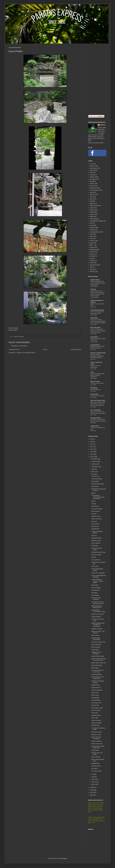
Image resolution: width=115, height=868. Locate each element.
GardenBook (94, 337)
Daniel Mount (95, 650)
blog (91, 181)
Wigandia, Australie (97, 629)
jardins (16, 336)
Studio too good (96, 710)
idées (91, 208)
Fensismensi (95, 486)
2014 (92, 447)
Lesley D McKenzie (97, 690)
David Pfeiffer (13, 330)
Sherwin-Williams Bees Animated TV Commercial (98, 625)
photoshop (93, 250)
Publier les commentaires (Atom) (26, 353)
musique (92, 230)
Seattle (92, 263)
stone (91, 267)
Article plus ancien (76, 350)
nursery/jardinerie (95, 232)
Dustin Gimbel (95, 524)
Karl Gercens (95, 506)
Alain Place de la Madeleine (96, 599)
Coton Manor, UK (96, 703)
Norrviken (94, 514)
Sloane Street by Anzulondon (96, 738)
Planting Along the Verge (98, 552)
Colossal (93, 289)
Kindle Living (95, 693)
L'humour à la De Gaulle (97, 383)
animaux (92, 166)
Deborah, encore (96, 735)
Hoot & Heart (95, 695)
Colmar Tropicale (96, 720)
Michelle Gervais (96, 541)
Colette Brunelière (97, 674)
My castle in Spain (97, 732)
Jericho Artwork (96, 757)
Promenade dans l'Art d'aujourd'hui (98, 678)
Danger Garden (95, 280)
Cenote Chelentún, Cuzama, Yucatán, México (97, 581)
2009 (92, 787)
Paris (91, 239)
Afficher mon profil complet (96, 143)
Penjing (94, 557)
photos (92, 247)
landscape (21, 336)
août (93, 469)
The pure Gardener (97, 509)
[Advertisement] (97, 79)
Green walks (95, 718)
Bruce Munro (95, 526)
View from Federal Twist (98, 401)
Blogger (65, 858)
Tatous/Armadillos (96, 723)
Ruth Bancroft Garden (98, 484)
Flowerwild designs (97, 665)
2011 (92, 454)
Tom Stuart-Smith (96, 771)
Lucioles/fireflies (96, 700)
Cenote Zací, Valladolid (98, 573)
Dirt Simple (94, 388)
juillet (93, 472)
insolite (92, 212)
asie (91, 173)
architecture (93, 168)
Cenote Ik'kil (95, 566)
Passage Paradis (95, 418)
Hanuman (94, 521)
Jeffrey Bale (94, 318)
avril (93, 777)
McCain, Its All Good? (98, 614)
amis (91, 164)
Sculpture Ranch (96, 715)
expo (91, 192)
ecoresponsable (94, 190)
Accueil (45, 350)
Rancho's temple (96, 555)
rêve (91, 258)
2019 (92, 439)
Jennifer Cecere (96, 516)
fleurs (91, 199)
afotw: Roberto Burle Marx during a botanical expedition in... (97, 375)
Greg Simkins (95, 750)
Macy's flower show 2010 (99, 663)
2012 (92, 452)
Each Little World (96, 645)
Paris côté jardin (95, 328)
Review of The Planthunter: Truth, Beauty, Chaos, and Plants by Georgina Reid (98, 404)
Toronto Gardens (96, 588)
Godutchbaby (95, 698)
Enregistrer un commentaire (19, 346)
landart (92, 217)
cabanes (92, 184)
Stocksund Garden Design (97, 549)
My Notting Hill (95, 590)
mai (93, 774)
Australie (92, 175)
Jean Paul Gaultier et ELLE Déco (97, 671)
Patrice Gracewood (97, 744)
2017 (92, 444)
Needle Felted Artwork (98, 656)
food (91, 201)
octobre (94, 464)
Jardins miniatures (97, 519)
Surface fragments (97, 741)
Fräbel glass (95, 546)
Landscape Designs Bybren (97, 532)
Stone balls (95, 713)
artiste (92, 170)
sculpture (92, 261)
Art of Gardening (95, 410)
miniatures (93, 228)
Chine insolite (95, 635)
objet (91, 234)
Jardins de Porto (96, 688)
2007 (92, 793)
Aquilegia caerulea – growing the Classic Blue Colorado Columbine (97, 356)
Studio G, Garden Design (98, 353)
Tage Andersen (96, 511)
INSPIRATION (95, 529)
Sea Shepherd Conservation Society (98, 611)
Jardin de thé (95, 705)
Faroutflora (94, 593)
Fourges (94, 504)
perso (91, 243)
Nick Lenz (94, 536)
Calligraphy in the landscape (96, 653)
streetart (92, 269)
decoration (93, 188)
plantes (92, 252)
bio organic (93, 179)
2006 (92, 795)
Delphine (103, 125)
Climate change (96, 617)
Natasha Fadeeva (96, 538)
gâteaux (92, 203)
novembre (95, 462)
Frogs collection (96, 543)
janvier (94, 784)
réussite (92, 256)
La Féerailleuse (95, 345)
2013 (92, 449)
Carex (92, 372)
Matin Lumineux (95, 382)
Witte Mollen (95, 585)
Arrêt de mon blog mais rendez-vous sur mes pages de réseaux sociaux (98, 331)
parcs (91, 236)
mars (93, 779)
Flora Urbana (94, 394)
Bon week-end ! (96, 560)
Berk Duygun (95, 668)
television (92, 272)
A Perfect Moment (95, 389)
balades (92, 177)
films (91, 197)
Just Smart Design (97, 479)
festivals (92, 195)
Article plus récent (14, 350)
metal (91, 225)
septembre (95, 467)
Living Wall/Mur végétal (96, 221)
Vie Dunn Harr (95, 476)
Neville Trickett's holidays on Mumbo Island (99, 659)
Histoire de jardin (95, 206)
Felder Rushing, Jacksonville (96, 639)
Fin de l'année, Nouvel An (97, 396)
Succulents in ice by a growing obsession (98, 603)
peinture (92, 241)
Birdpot (93, 493)
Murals (93, 501)
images (92, 210)
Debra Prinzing (96, 647)
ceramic (92, 186)
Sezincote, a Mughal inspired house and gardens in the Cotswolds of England (98, 321)
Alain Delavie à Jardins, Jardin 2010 (98, 747)
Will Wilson (95, 769)
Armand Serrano (96, 766)
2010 (92, 457)
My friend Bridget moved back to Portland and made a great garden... (98, 283)
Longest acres (95, 426)
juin (93, 474)
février (94, 782)
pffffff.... (92, 245)
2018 (92, 442)
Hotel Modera (95, 595)
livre (91, 223)
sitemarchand (94, 265)
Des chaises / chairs (97, 708)
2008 (92, 790)
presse (92, 254)
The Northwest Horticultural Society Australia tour (98, 497)
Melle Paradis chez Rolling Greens (97, 607)
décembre (95, 459)
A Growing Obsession (97, 310)
